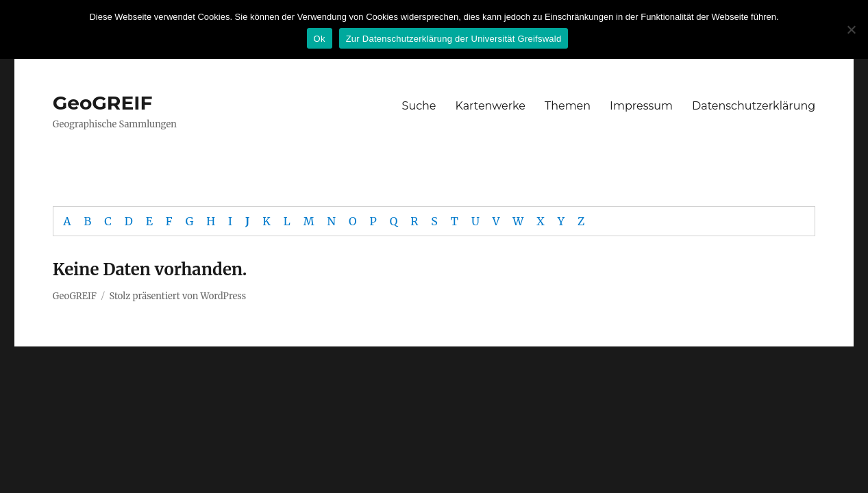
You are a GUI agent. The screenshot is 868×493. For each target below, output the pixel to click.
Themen (568, 106)
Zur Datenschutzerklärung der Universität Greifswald (454, 39)
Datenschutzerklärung (754, 106)
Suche (419, 106)
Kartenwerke (491, 106)
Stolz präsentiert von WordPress (177, 296)
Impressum (641, 106)
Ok (320, 39)
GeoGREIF (103, 103)
